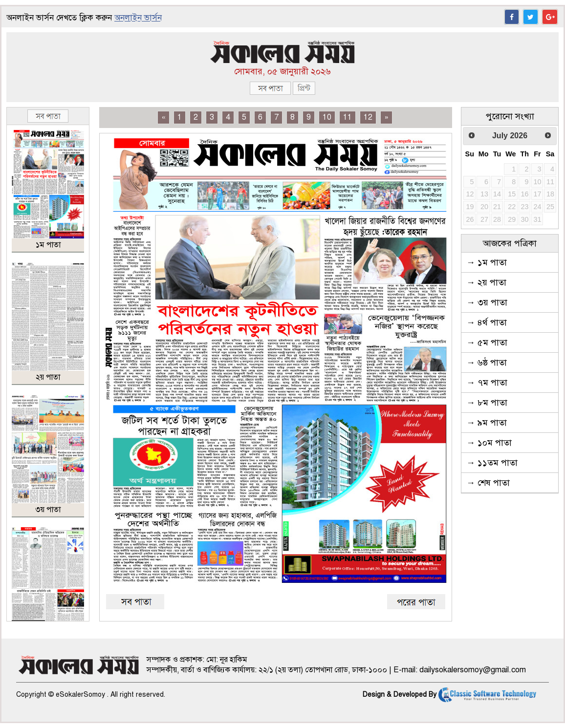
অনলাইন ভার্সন (138, 18)
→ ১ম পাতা (487, 262)
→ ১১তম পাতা (492, 463)
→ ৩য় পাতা (487, 302)
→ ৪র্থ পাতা (487, 322)
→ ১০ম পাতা (489, 443)
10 (327, 117)
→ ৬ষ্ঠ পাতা (487, 363)
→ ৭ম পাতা (487, 383)
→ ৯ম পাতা (487, 423)
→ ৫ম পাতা (487, 343)
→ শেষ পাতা (488, 483)
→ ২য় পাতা (486, 282)
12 (368, 117)
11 (348, 117)
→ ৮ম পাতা (487, 403)
